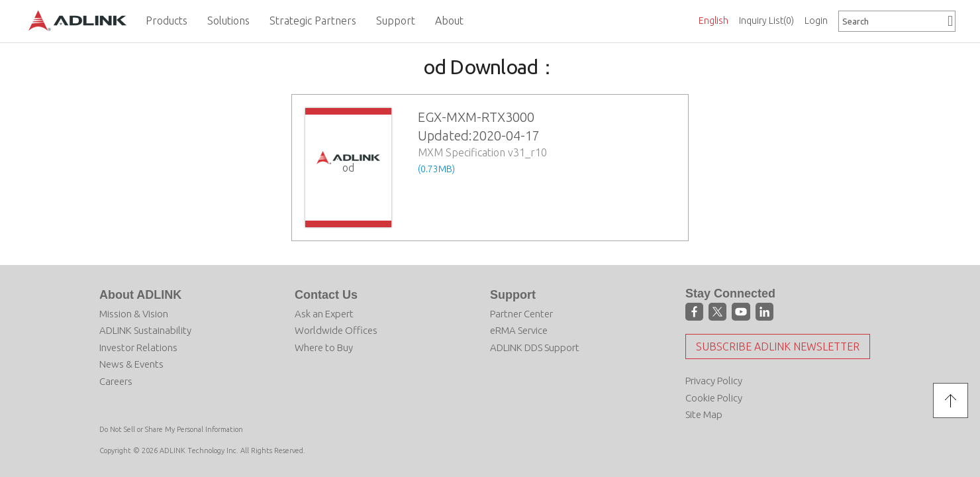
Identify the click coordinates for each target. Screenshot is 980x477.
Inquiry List (766, 21)
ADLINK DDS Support (535, 347)
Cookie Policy (714, 398)
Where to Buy (324, 347)
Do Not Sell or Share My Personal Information (171, 429)
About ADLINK (140, 295)
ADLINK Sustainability (145, 330)
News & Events (131, 364)
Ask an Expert (324, 314)
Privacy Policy (714, 381)
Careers (116, 381)
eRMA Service (519, 330)
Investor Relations (138, 347)
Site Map (704, 414)
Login (816, 21)
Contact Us (326, 295)
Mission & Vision (134, 314)
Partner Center (521, 314)
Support (513, 295)
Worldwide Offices (336, 330)
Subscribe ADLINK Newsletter (778, 346)
